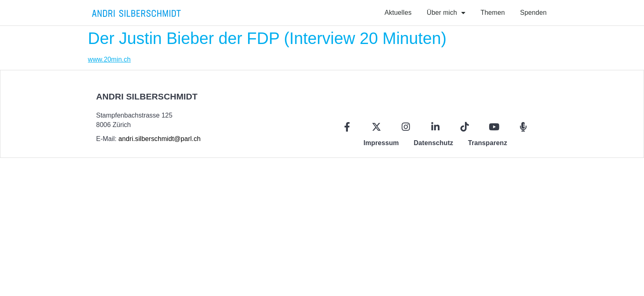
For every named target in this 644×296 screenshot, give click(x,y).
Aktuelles (398, 13)
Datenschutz (433, 143)
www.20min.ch (109, 59)
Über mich (446, 13)
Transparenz (487, 143)
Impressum (381, 143)
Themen (493, 13)
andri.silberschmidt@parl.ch (159, 139)
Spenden (533, 13)
